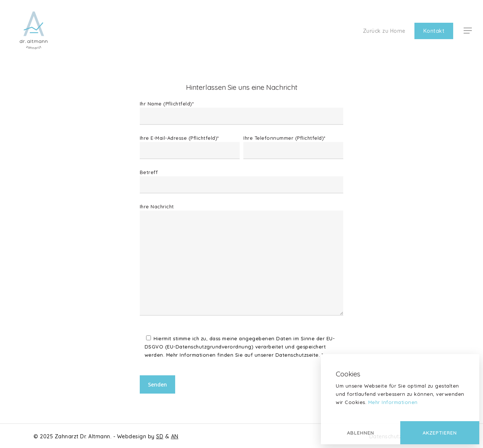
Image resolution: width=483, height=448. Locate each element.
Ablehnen (361, 433)
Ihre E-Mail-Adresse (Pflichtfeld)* (190, 147)
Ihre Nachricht (241, 261)
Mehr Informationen (393, 402)
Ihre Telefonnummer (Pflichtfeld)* (293, 147)
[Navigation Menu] (468, 31)
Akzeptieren (440, 433)
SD (160, 436)
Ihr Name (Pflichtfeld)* (241, 113)
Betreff (241, 181)
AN (175, 436)
